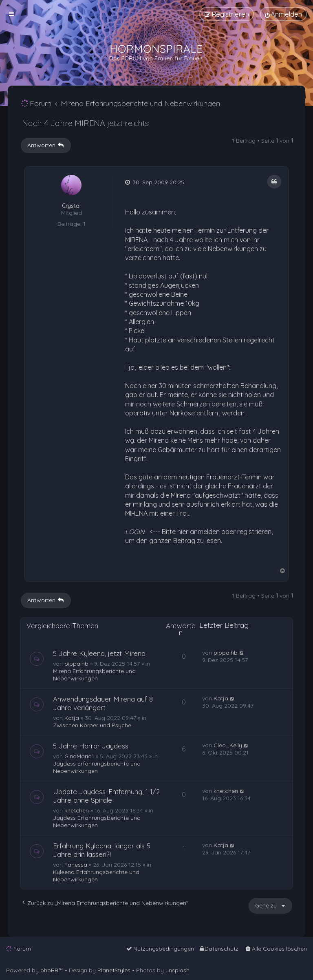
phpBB (49, 970)
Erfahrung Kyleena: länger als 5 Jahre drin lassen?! (102, 850)
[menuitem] (283, 14)
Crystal (71, 206)
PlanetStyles (114, 970)
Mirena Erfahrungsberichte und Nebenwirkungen (94, 675)
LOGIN (135, 532)
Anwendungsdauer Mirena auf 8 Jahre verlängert (103, 703)
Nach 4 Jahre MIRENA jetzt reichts (85, 123)
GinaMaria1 (79, 756)
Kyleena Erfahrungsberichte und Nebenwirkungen (96, 876)
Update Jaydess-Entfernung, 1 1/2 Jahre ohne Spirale (106, 796)
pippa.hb (76, 664)
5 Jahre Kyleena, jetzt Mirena (99, 653)
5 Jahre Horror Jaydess (91, 746)
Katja (72, 718)
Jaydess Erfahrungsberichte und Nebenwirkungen (97, 767)
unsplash (177, 970)
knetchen (77, 810)
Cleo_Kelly (228, 745)
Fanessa (76, 865)
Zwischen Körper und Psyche (92, 725)
